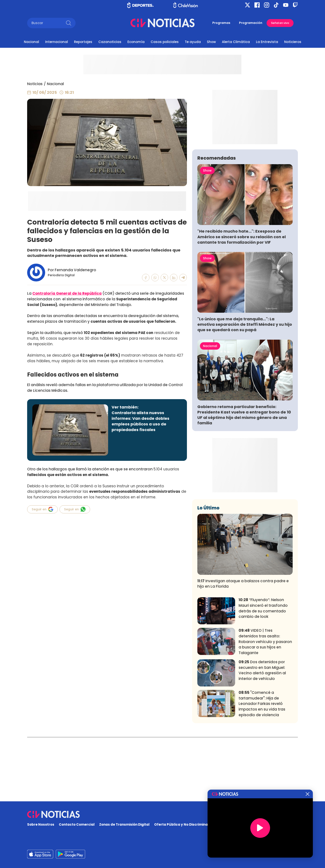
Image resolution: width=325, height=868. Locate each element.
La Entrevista (267, 42)
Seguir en (42, 509)
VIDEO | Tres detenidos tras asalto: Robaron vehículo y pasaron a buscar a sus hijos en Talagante (265, 706)
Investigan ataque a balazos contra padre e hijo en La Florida (243, 648)
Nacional (31, 42)
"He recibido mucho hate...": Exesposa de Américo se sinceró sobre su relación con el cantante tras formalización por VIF (242, 301)
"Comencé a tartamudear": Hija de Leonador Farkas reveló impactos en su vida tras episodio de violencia (262, 768)
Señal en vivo (280, 23)
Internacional (57, 42)
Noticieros (293, 42)
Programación (251, 23)
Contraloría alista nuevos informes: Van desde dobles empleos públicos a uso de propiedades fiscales (140, 421)
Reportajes (83, 42)
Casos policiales (165, 42)
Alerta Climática (236, 42)
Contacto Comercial (77, 825)
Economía (136, 42)
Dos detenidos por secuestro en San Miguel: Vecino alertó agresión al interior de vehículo (262, 735)
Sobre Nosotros (41, 825)
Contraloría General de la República (67, 293)
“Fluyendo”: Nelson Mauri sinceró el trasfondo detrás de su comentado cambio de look (263, 672)
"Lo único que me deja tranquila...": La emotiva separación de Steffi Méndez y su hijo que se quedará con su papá (245, 389)
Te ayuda (193, 42)
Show (211, 42)
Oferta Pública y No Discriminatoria (185, 825)
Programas (221, 23)
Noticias (35, 84)
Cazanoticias (110, 42)
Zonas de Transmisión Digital (124, 825)
